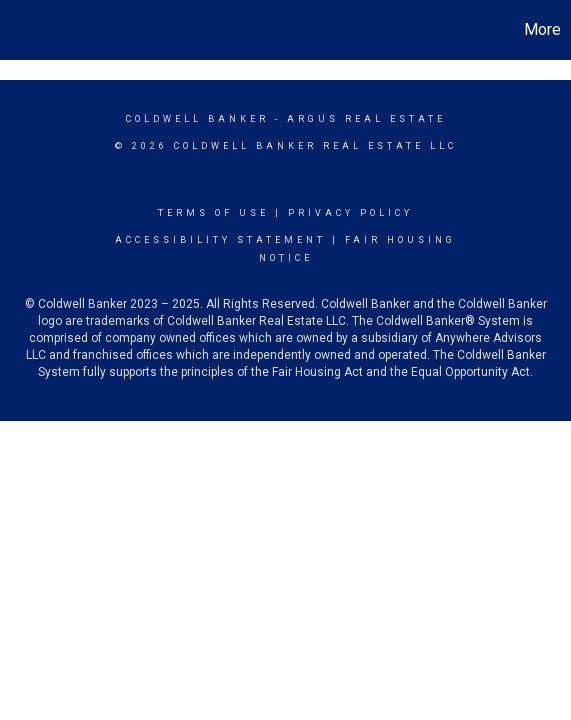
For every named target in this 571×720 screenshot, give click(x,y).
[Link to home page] (18, 30)
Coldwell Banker (197, 119)
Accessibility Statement (220, 240)
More (542, 29)
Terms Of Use (213, 213)
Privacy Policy (350, 213)
